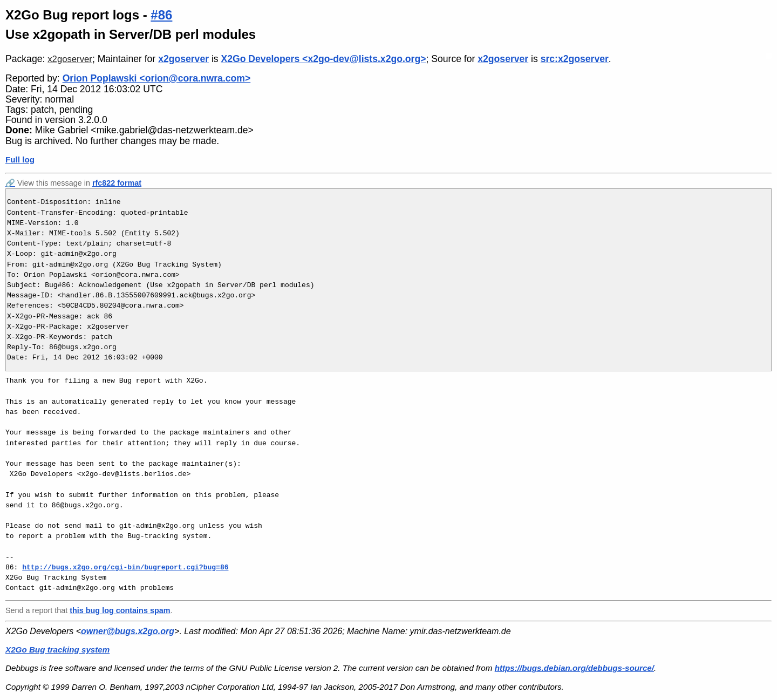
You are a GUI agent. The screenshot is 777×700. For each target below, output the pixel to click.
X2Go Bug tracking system (57, 650)
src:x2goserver (575, 59)
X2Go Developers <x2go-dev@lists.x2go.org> (324, 59)
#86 (161, 15)
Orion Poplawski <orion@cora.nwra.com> (157, 78)
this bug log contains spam (120, 610)
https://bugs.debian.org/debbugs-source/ (574, 668)
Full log (20, 159)
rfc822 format (117, 183)
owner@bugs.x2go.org (128, 631)
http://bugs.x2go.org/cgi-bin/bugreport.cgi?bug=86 (125, 567)
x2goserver (70, 59)
